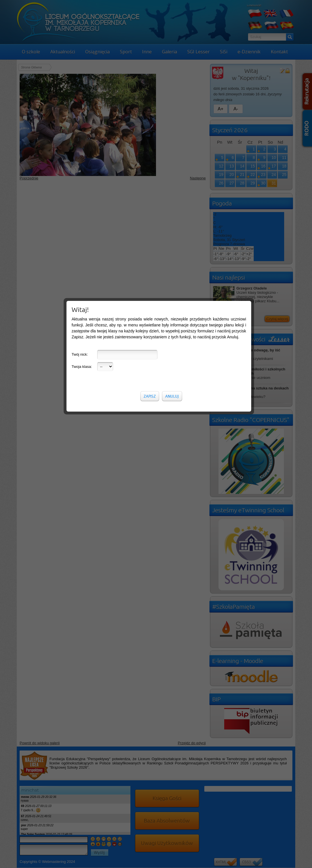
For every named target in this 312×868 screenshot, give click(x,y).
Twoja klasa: (82, 120)
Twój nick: (80, 108)
